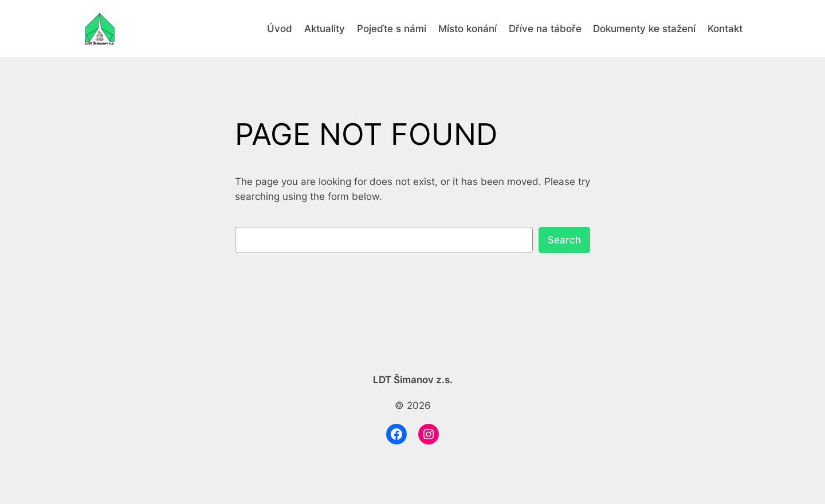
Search (564, 240)
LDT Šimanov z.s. (413, 380)
